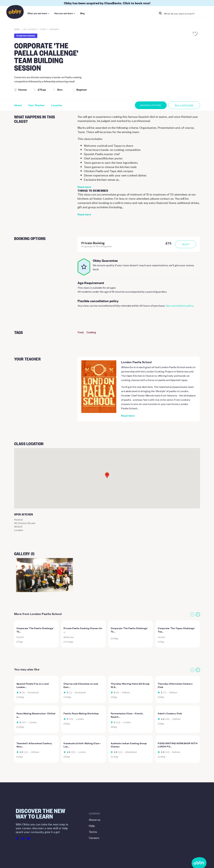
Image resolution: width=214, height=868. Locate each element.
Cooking (91, 332)
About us (95, 819)
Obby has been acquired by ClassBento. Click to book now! (107, 3)
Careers (94, 838)
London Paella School (136, 362)
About (18, 105)
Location (57, 105)
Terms (93, 832)
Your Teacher (36, 105)
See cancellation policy (179, 305)
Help (92, 825)
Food (81, 332)
